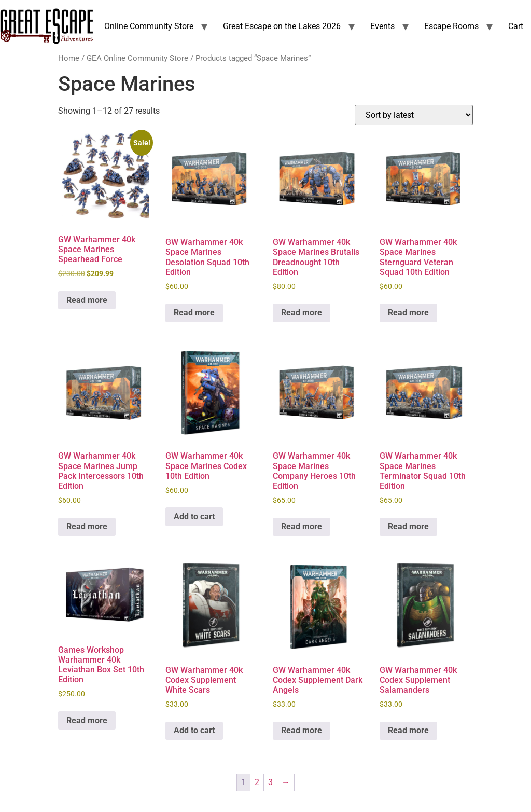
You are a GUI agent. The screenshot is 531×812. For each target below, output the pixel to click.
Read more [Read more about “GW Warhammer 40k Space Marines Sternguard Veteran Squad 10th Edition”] (408, 313)
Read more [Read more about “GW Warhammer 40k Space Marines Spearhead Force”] (87, 300)
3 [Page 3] (270, 782)
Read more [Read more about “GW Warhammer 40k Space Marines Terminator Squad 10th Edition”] (408, 526)
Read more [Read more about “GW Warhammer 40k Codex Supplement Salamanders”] (408, 730)
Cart (516, 26)
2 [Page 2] (257, 782)
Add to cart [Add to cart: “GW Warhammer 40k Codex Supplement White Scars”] (194, 730)
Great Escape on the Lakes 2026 (282, 26)
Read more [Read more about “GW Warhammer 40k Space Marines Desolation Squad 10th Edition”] (194, 313)
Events (382, 26)
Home (69, 58)
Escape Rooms (451, 26)
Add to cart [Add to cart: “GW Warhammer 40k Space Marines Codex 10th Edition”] (194, 517)
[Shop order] (414, 115)
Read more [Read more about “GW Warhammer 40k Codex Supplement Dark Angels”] (302, 730)
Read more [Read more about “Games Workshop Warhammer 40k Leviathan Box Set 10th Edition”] (87, 720)
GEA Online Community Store (137, 58)
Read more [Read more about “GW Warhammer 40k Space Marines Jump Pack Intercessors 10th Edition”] (87, 526)
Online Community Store (149, 26)
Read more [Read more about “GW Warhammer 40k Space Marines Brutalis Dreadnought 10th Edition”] (302, 313)
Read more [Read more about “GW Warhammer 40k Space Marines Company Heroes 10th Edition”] (302, 526)
